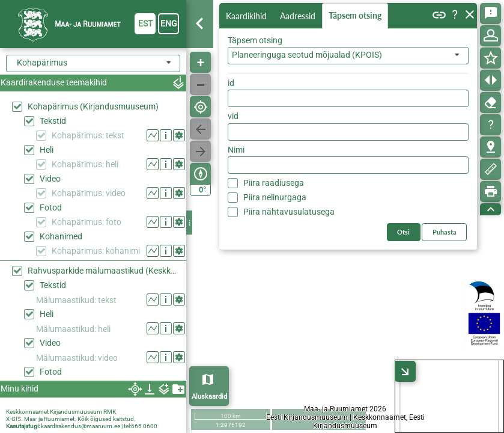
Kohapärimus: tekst (88, 135)
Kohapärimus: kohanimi (96, 251)
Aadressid (300, 16)
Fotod (51, 207)
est (145, 23)
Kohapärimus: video (89, 193)
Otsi (451, 80)
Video (50, 179)
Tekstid (53, 121)
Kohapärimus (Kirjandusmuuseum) (93, 106)
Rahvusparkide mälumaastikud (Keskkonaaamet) (104, 271)
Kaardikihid (247, 15)
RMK (110, 412)
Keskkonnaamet (27, 412)
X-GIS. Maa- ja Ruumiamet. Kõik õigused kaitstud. (71, 419)
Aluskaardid (209, 397)
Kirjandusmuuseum (76, 412)
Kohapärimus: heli (85, 164)
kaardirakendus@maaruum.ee (80, 426)
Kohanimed (61, 236)
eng (169, 23)
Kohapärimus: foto (87, 222)
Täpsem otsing (357, 16)
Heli (47, 150)
